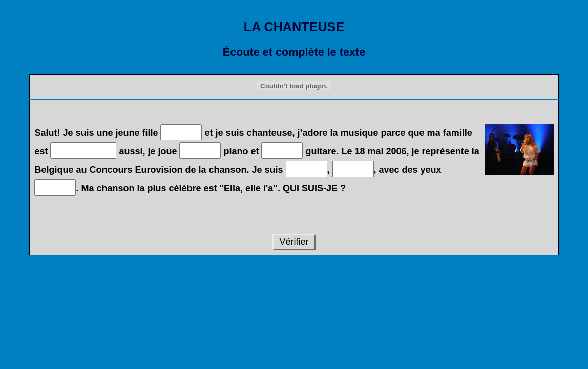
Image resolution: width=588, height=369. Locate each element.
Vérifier (294, 242)
